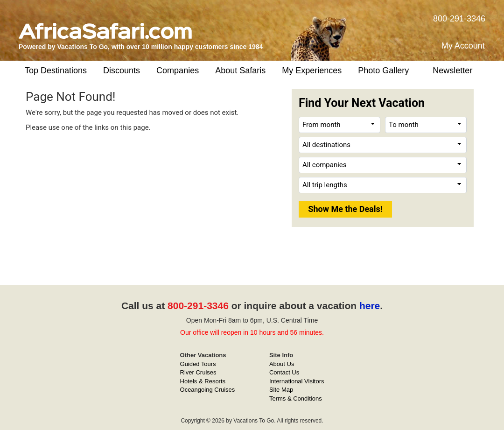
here (370, 306)
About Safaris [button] (240, 70)
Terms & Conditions (296, 398)
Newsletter (452, 70)
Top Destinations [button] (56, 70)
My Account (463, 46)
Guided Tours (198, 364)
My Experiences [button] (312, 70)
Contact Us (284, 372)
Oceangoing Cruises (208, 390)
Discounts (122, 70)
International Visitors (297, 381)
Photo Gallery (383, 70)
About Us (282, 364)
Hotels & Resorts (203, 381)
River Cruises (198, 372)
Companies (178, 70)
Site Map (281, 390)
